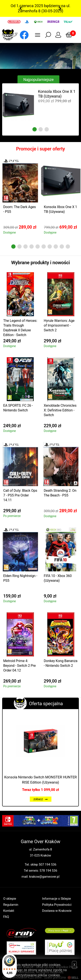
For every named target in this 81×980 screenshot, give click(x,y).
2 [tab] (41, 129)
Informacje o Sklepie (56, 899)
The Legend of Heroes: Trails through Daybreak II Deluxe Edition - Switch (20, 328)
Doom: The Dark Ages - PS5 (20, 209)
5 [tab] (38, 247)
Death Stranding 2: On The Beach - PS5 (60, 493)
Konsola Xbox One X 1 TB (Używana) (57, 94)
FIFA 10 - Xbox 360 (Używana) (58, 578)
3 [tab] (47, 129)
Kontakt (9, 911)
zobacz (41, 799)
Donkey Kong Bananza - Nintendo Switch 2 (61, 663)
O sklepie (10, 899)
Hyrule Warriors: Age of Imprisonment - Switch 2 (59, 325)
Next (60, 8)
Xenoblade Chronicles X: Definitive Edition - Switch (60, 410)
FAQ (6, 917)
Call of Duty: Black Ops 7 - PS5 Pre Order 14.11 (20, 495)
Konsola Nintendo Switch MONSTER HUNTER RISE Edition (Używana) (41, 780)
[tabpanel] (40, 105)
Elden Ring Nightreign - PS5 (20, 578)
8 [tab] (56, 247)
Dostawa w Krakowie (57, 911)
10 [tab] (68, 247)
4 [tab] (32, 247)
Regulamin (11, 905)
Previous (21, 8)
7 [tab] (50, 247)
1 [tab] (35, 129)
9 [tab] (62, 247)
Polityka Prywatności (57, 905)
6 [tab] (44, 247)
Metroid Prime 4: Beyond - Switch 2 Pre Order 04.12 (19, 666)
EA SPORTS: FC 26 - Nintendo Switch (18, 408)
